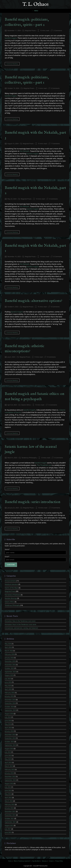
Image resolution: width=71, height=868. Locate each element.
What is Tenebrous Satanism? (22, 861)
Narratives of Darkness (13, 595)
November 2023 (10, 738)
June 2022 (8, 790)
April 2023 (8, 762)
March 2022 (9, 801)
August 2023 (9, 749)
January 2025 (9, 696)
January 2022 (9, 808)
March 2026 (9, 651)
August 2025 (9, 675)
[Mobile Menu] (35, 11)
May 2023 (8, 759)
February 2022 (10, 804)
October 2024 (9, 707)
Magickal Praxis (30, 30)
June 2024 (8, 721)
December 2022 (10, 776)
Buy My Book (36, 861)
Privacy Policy (59, 861)
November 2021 (10, 815)
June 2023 (8, 756)
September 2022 (10, 780)
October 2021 (9, 818)
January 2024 (9, 731)
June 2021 (8, 832)
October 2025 (9, 668)
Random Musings (11, 598)
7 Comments (55, 144)
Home (10, 861)
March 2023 (9, 766)
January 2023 (9, 773)
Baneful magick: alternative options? (34, 301)
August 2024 (9, 714)
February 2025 (10, 693)
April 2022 (8, 797)
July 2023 (8, 752)
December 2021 (10, 811)
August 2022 (9, 783)
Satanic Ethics (26, 405)
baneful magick (11, 38)
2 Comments (58, 30)
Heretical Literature (11, 584)
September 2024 (10, 710)
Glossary (44, 861)
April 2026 (8, 647)
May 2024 (8, 724)
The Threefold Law (44, 465)
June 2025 (8, 682)
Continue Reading (13, 64)
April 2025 (8, 689)
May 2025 (8, 686)
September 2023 (10, 745)
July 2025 (8, 679)
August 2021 (9, 825)
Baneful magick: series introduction (33, 502)
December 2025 (10, 661)
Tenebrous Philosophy (29, 458)
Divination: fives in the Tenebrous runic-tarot (20, 621)
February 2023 (10, 769)
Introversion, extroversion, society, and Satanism (21, 628)
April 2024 (8, 728)
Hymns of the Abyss (12, 588)
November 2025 (10, 665)
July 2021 (8, 829)
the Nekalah (25, 151)
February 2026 (10, 654)
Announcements (10, 581)
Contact (51, 861)
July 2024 (8, 717)
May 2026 (8, 644)
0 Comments (55, 88)
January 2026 (9, 658)
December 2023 (10, 735)
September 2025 (10, 672)
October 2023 (9, 742)
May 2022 (8, 794)
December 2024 (10, 700)
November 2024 (10, 703)
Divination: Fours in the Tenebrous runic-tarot (20, 624)
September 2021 (10, 822)
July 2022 (8, 787)
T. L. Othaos (36, 4)
